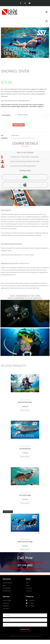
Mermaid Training (16, 138)
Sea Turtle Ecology (25, 495)
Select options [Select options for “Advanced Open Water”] (25, 410)
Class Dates (6, 115)
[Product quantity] (6, 125)
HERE (34, 106)
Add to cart (19, 125)
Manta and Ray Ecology (25, 542)
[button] (47, 12)
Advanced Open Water (25, 402)
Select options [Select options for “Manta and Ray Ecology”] (25, 550)
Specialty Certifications (28, 138)
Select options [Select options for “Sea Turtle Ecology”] (25, 503)
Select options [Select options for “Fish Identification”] (25, 457)
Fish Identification (25, 449)
